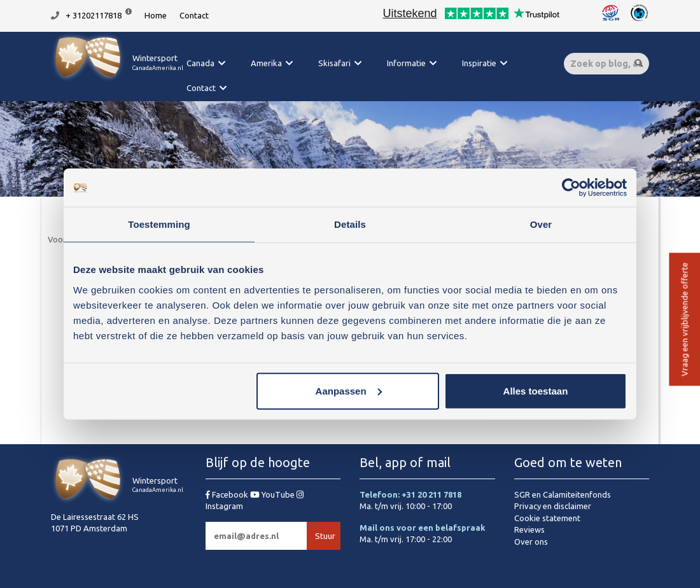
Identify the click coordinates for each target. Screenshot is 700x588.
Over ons (531, 542)
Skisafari (334, 63)
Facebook (228, 494)
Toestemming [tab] (159, 224)
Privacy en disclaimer (553, 506)
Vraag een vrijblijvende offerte (684, 320)
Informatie (406, 63)
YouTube (273, 494)
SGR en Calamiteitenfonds (563, 494)
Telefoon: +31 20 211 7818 (410, 494)
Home (156, 15)
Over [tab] (541, 224)
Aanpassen (349, 390)
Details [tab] (350, 224)
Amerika (266, 63)
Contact (194, 15)
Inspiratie (479, 63)
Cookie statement (547, 518)
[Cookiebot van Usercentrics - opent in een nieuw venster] (571, 188)
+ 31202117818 (94, 15)
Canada (200, 63)
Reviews (529, 529)
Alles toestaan (536, 390)
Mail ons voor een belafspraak (423, 528)
